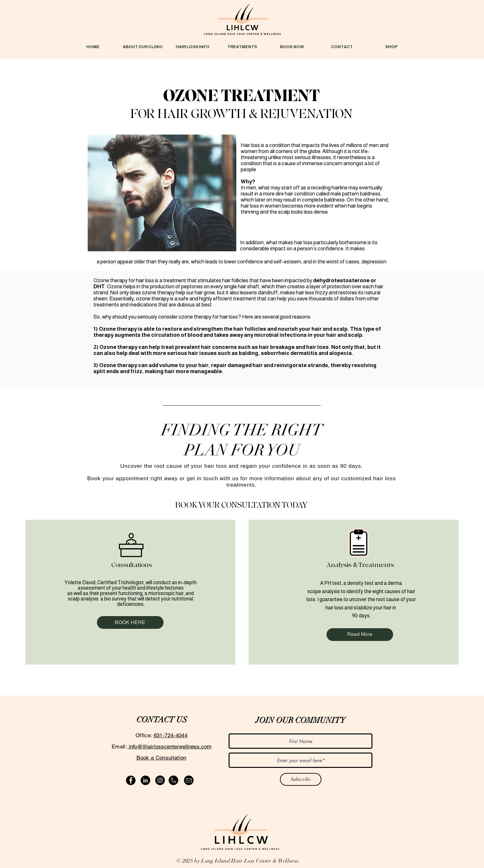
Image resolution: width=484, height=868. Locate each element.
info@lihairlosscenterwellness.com (169, 747)
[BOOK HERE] (130, 622)
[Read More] (360, 635)
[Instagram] (160, 780)
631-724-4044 (171, 735)
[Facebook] (131, 780)
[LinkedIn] (145, 780)
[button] (193, 47)
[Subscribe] (301, 779)
